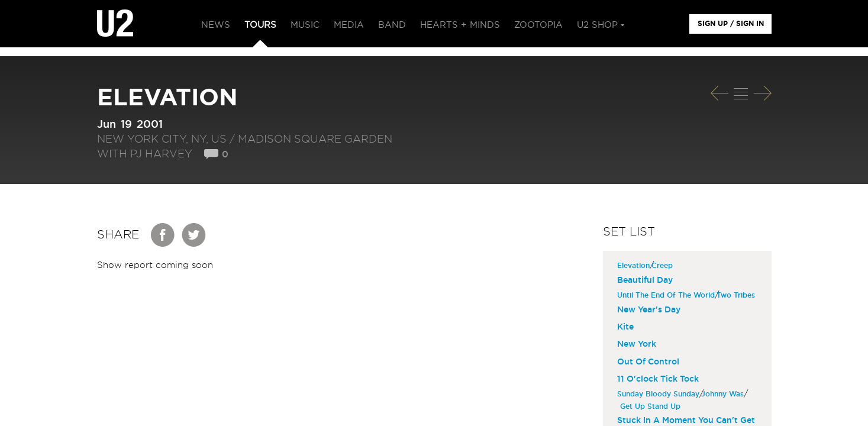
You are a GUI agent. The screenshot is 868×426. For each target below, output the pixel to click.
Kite (625, 327)
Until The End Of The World (667, 295)
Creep (664, 266)
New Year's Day (649, 310)
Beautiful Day (645, 280)
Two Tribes (737, 295)
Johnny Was (724, 394)
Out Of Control (648, 362)
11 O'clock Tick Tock (658, 379)
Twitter (194, 235)
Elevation (635, 266)
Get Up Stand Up (652, 406)
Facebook (163, 235)
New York (637, 344)
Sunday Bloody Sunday (660, 394)
